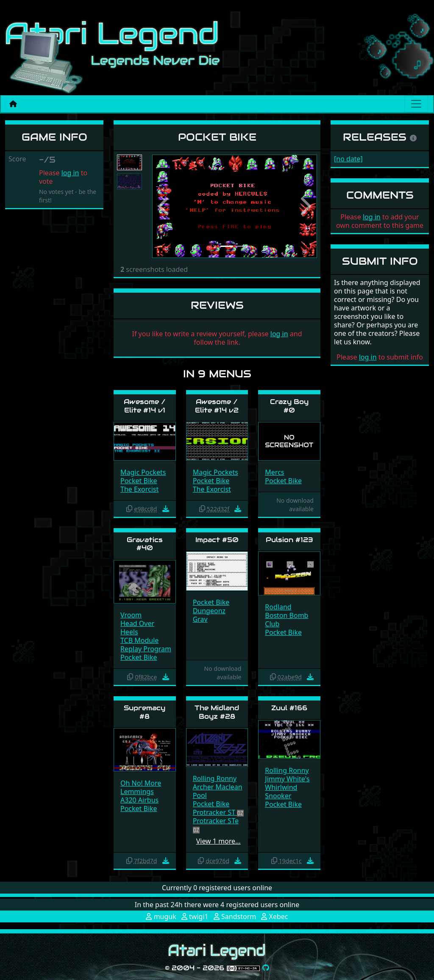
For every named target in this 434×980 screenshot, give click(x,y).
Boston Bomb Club (287, 620)
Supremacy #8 (145, 712)
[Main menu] (416, 104)
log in (70, 173)
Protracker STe (216, 821)
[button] (164, 206)
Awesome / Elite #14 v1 (145, 406)
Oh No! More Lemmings (141, 787)
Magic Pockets (143, 472)
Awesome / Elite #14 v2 (217, 406)
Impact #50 (217, 540)
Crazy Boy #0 (289, 406)
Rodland (278, 607)
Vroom (131, 615)
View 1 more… (218, 841)
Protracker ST (215, 812)
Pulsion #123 (289, 540)
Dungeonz (209, 611)
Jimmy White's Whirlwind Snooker (287, 787)
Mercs (274, 472)
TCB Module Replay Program (146, 645)
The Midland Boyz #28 (217, 712)
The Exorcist (139, 489)
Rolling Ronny (215, 778)
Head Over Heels (137, 628)
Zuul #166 (289, 708)
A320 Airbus (139, 800)
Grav (200, 619)
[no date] (348, 159)
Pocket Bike (139, 481)
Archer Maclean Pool (218, 791)
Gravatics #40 (145, 544)
